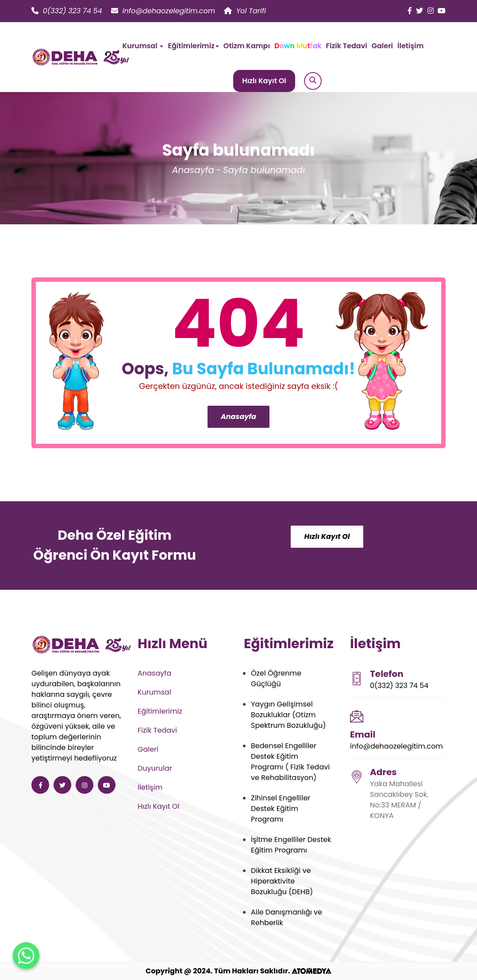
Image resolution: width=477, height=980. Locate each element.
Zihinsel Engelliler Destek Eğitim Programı (281, 809)
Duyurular (155, 768)
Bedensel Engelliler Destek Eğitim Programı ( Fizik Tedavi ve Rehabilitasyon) (290, 762)
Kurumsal (154, 692)
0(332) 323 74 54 (67, 11)
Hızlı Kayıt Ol (264, 81)
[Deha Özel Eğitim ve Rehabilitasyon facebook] (410, 11)
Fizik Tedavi (347, 46)
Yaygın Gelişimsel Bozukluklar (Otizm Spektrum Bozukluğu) (288, 715)
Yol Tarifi (245, 11)
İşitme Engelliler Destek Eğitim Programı (291, 845)
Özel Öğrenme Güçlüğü (276, 678)
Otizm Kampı (247, 46)
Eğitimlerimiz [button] (193, 46)
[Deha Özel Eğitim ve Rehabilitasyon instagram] (431, 11)
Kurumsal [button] (143, 46)
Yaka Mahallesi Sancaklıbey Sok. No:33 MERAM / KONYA (399, 800)
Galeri (382, 46)
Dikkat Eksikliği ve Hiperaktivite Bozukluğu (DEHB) (282, 881)
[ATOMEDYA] (312, 971)
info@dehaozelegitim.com (163, 11)
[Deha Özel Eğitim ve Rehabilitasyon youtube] (442, 11)
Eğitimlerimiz (160, 711)
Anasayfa (193, 170)
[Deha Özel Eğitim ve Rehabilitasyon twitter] (419, 11)
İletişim (410, 46)
